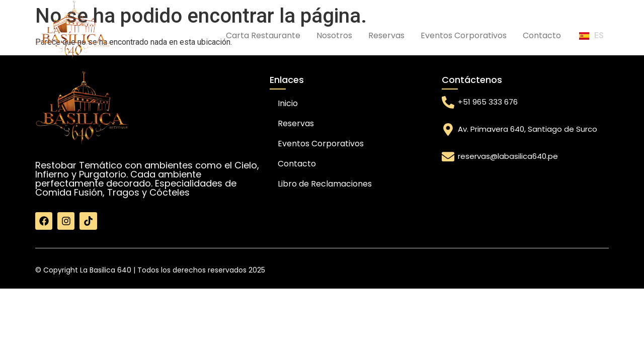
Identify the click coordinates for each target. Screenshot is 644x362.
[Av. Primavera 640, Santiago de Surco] (448, 129)
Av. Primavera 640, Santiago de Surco (528, 129)
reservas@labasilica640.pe (508, 156)
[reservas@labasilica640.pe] (448, 157)
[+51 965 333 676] (448, 102)
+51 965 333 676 (488, 102)
